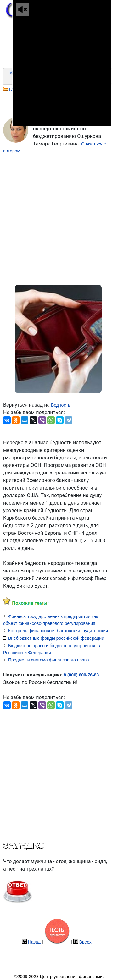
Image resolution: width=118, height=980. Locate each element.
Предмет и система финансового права (49, 660)
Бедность (61, 405)
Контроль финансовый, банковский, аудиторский (58, 631)
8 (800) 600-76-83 (81, 675)
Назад (34, 942)
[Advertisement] (52, 219)
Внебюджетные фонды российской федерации (56, 638)
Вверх (85, 942)
